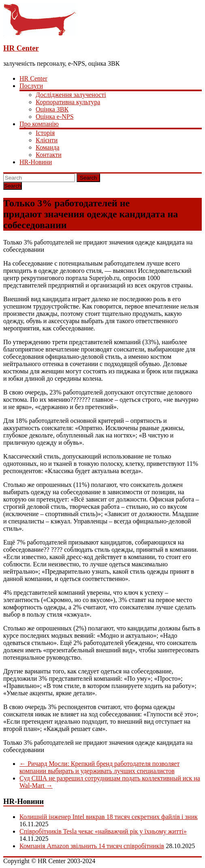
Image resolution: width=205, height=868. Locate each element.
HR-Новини (36, 162)
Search (88, 178)
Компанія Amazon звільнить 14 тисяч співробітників (92, 846)
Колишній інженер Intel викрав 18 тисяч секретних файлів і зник (109, 817)
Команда (48, 147)
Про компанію (39, 124)
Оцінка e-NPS (55, 117)
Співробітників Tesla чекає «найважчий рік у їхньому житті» (103, 831)
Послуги (31, 86)
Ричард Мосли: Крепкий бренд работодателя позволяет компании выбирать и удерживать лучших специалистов (99, 767)
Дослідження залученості (71, 95)
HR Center (21, 48)
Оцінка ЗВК (52, 109)
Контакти (49, 155)
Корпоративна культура (68, 102)
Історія (45, 133)
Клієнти (47, 140)
